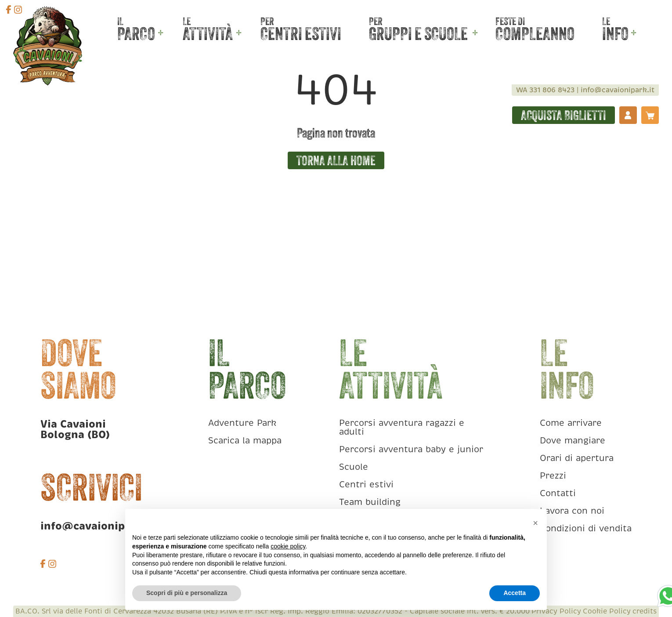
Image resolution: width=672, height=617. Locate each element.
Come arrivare (571, 423)
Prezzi (553, 476)
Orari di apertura (577, 458)
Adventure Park (242, 423)
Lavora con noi (572, 511)
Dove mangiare (573, 441)
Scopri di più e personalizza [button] (187, 593)
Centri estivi (301, 33)
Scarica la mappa (245, 441)
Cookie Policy (607, 611)
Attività (208, 33)
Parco (136, 33)
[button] (535, 523)
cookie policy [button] (288, 546)
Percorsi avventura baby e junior (411, 449)
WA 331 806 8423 (545, 90)
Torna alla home (336, 160)
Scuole (354, 467)
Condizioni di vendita (586, 528)
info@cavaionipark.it (618, 90)
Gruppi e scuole (418, 33)
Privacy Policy (556, 611)
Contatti (558, 493)
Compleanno (535, 33)
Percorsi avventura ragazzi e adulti (402, 427)
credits (645, 611)
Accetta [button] (515, 593)
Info (615, 33)
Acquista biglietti (564, 115)
